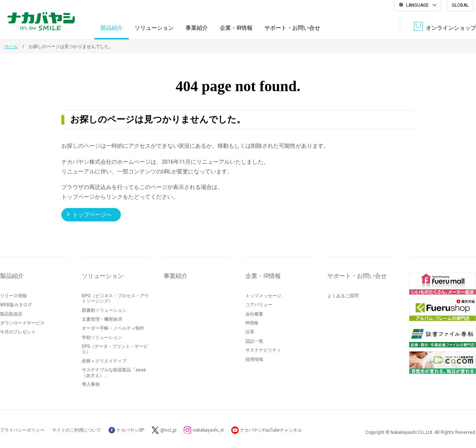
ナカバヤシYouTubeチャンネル (272, 430)
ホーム (11, 47)
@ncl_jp (168, 430)
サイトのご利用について (77, 430)
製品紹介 (112, 28)
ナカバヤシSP (126, 430)
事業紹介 (197, 28)
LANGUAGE (417, 5)
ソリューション (154, 28)
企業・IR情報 (236, 28)
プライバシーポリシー (22, 430)
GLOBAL (460, 5)
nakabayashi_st (209, 430)
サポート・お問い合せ (292, 28)
